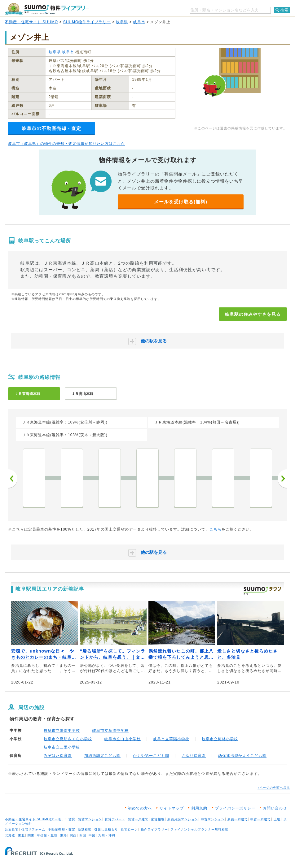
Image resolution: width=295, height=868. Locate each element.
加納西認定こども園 (102, 756)
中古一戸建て (261, 819)
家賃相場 (158, 819)
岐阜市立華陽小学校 (171, 739)
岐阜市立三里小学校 (62, 747)
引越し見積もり (106, 829)
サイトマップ (172, 808)
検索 (284, 10)
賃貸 (72, 819)
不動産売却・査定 (62, 829)
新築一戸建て (238, 819)
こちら (216, 529)
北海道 (10, 835)
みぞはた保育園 (58, 756)
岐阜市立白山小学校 (123, 739)
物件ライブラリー (154, 829)
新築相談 (85, 829)
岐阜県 (122, 22)
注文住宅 (12, 829)
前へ (13, 479)
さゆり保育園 (194, 756)
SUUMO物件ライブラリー (87, 22)
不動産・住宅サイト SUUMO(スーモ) (34, 819)
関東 (31, 835)
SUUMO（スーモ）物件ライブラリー (47, 9)
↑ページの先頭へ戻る (274, 788)
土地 (277, 819)
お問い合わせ (275, 808)
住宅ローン (129, 829)
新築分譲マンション (183, 819)
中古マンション (213, 819)
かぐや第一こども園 (151, 756)
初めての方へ (140, 808)
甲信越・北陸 (47, 835)
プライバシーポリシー (235, 808)
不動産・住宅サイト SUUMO (31, 22)
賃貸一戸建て (138, 819)
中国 (92, 835)
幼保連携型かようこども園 (242, 756)
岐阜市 (139, 22)
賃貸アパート (115, 819)
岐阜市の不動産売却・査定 (51, 128)
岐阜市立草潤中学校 (110, 731)
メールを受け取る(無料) (181, 202)
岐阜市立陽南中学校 (62, 731)
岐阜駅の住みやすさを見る (253, 314)
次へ (282, 479)
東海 (64, 835)
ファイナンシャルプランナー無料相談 (199, 829)
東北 (21, 835)
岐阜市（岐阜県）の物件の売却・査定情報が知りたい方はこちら (66, 144)
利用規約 (199, 808)
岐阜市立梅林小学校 (220, 739)
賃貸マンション (90, 819)
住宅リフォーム (33, 829)
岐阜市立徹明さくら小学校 (68, 739)
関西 (73, 835)
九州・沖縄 (107, 835)
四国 (83, 835)
